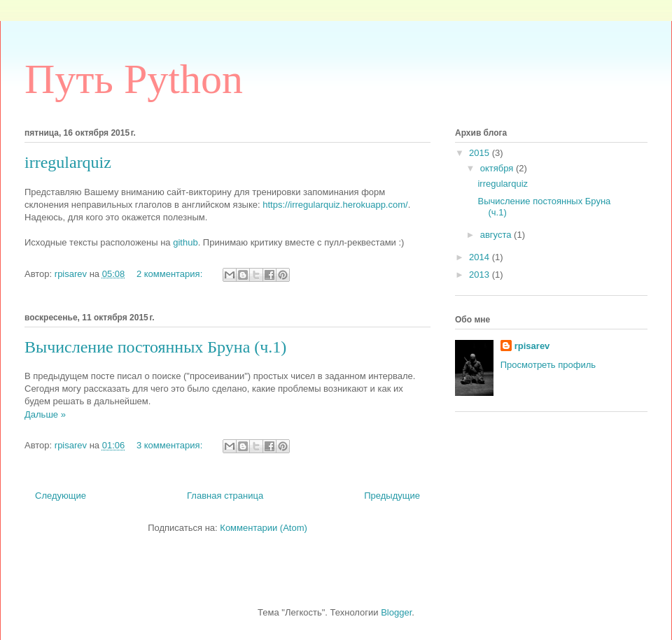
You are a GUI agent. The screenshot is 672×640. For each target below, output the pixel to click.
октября (498, 168)
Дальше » (45, 414)
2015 (481, 153)
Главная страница (225, 496)
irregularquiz (68, 162)
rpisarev (532, 346)
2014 (481, 257)
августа (497, 235)
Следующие (61, 496)
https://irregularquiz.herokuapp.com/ (335, 205)
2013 (481, 275)
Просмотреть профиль (548, 365)
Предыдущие (392, 496)
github (185, 242)
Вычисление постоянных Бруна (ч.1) (155, 347)
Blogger (396, 612)
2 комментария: (171, 274)
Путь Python (134, 79)
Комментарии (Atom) (264, 528)
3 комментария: (171, 445)
